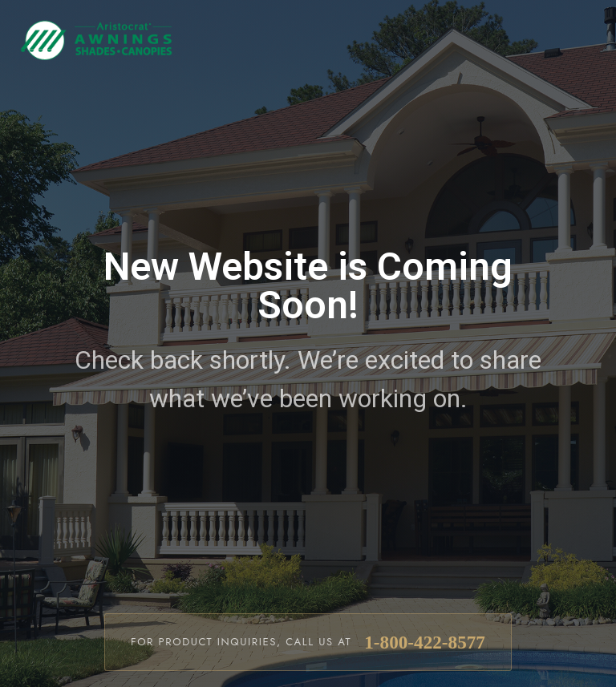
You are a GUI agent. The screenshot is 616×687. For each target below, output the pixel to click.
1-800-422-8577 (425, 642)
